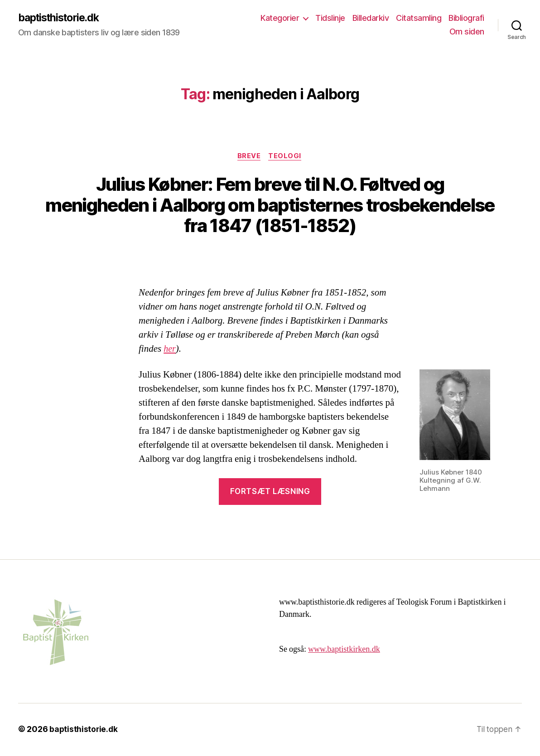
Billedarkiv (371, 18)
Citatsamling (419, 18)
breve (249, 157)
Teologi (286, 157)
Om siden (467, 32)
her (170, 350)
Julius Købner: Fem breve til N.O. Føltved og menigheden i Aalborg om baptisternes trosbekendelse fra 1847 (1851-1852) (270, 206)
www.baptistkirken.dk (344, 651)
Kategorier (280, 18)
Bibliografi (466, 18)
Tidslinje (330, 18)
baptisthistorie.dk (62, 18)
